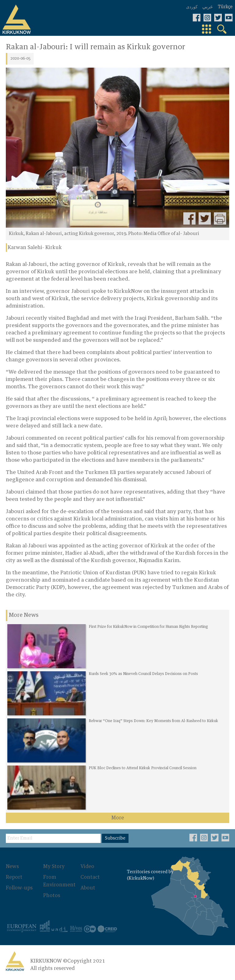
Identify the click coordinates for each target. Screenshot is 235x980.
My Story (54, 867)
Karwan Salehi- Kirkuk (35, 248)
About (88, 888)
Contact (90, 877)
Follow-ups (19, 888)
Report (14, 877)
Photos (52, 895)
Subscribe (115, 839)
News (12, 867)
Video (87, 867)
